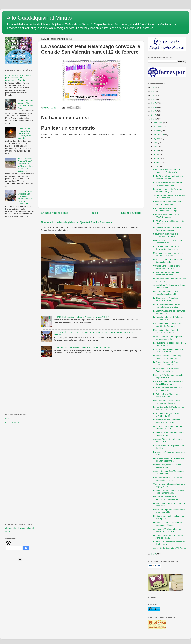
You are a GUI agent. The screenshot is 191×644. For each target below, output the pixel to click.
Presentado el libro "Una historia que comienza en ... (168, 479)
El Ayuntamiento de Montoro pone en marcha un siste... (169, 408)
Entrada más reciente (55, 213)
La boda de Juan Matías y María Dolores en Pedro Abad (26, 104)
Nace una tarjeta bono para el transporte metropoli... (167, 402)
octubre (157, 130)
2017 (154, 95)
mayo (157, 150)
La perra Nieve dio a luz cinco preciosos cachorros (167, 421)
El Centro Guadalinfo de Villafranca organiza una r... (169, 312)
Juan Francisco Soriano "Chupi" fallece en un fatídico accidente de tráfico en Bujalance (26, 165)
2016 (154, 99)
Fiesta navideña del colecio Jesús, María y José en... (169, 517)
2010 (154, 554)
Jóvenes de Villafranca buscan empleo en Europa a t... (167, 530)
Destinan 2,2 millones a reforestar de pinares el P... (169, 376)
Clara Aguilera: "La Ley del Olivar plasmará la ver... (168, 241)
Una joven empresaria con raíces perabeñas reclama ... (168, 254)
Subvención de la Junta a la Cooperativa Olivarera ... (166, 235)
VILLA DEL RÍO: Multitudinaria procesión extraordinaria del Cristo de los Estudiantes (25, 198)
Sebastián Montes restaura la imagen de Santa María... (167, 171)
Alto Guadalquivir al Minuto (39, 18)
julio (156, 142)
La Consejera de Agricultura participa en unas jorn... (166, 299)
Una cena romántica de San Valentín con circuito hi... (166, 293)
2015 (154, 103)
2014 (154, 107)
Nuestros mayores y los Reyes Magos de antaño (167, 466)
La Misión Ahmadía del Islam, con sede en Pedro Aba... (169, 492)
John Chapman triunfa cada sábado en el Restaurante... (169, 197)
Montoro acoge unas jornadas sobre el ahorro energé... (167, 306)
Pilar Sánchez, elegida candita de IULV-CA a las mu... (168, 351)
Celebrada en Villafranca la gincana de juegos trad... (169, 485)
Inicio (95, 213)
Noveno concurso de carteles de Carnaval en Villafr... (168, 261)
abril (156, 154)
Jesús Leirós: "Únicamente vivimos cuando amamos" (169, 286)
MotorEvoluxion (12, 422)
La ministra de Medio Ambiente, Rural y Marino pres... (168, 229)
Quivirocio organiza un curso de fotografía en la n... (168, 427)
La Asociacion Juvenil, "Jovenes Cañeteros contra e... (168, 363)
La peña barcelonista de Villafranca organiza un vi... (169, 318)
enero (157, 166)
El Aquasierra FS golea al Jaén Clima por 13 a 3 (167, 415)
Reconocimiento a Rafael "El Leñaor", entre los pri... (166, 331)
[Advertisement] (20, 269)
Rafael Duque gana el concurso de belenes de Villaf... (169, 511)
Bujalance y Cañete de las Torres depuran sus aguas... (168, 203)
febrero (157, 162)
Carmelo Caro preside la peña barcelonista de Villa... (167, 267)
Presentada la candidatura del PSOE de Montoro (167, 216)
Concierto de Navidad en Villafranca (170, 548)
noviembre (159, 127)
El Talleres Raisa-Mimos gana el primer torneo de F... (168, 395)
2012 (154, 115)
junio (156, 146)
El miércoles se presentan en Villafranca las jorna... (166, 274)
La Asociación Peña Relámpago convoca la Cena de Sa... (168, 357)
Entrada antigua (131, 213)
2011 (154, 119)
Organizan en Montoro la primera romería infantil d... (168, 338)
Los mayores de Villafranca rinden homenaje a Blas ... (169, 524)
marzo (157, 158)
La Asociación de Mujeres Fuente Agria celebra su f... (168, 536)
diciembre (158, 122)
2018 (154, 91)
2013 (154, 111)
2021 (154, 87)
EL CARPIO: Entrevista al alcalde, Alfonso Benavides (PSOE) (81, 317)
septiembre (159, 134)
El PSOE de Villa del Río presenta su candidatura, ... (169, 222)
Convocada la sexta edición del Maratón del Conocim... (167, 325)
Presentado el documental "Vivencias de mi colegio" (166, 209)
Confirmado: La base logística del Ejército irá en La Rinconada (76, 222)
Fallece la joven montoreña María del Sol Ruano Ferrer (168, 383)
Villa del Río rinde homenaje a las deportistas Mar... (168, 389)
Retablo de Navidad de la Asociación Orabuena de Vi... (168, 498)
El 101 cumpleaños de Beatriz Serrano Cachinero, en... (167, 248)
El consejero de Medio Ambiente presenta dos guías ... (168, 190)
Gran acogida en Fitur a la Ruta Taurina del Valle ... (167, 370)
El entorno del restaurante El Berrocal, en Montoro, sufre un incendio (26, 133)
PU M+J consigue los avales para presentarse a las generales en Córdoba (18, 78)
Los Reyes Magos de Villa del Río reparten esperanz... (169, 459)
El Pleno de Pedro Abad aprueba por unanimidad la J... (168, 184)
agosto (157, 138)
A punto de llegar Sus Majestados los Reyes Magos (168, 472)
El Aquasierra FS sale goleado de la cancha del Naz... (170, 344)
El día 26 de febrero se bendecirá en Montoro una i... (168, 177)
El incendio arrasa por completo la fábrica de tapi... (169, 434)
